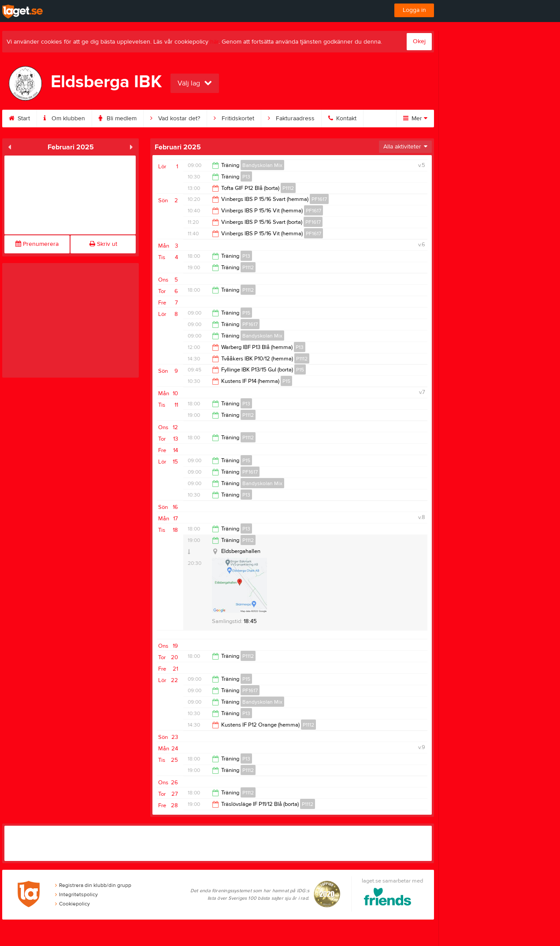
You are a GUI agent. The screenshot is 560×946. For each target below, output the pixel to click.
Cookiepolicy (72, 904)
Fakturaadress (291, 119)
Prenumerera (37, 244)
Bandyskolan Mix (262, 165)
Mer (415, 119)
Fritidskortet (234, 119)
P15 (246, 313)
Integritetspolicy (76, 894)
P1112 (288, 188)
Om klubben (64, 119)
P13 (246, 177)
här (214, 42)
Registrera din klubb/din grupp (93, 885)
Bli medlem (118, 119)
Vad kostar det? (175, 119)
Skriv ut (103, 244)
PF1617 (319, 199)
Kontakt (342, 119)
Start (19, 119)
